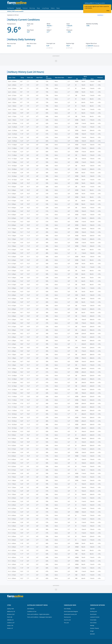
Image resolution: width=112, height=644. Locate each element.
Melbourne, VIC (11, 611)
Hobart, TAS (10, 625)
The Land (66, 623)
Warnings (32, 8)
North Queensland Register (71, 611)
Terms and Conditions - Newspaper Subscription (40, 617)
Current (18, 9)
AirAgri (92, 631)
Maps (38, 8)
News (58, 8)
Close (108, 11)
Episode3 (92, 634)
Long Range (45, 8)
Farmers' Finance (94, 628)
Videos (53, 8)
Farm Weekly (67, 609)
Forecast (25, 8)
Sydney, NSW (10, 609)
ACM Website (31, 609)
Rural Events (93, 614)
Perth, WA (10, 617)
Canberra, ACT (11, 623)
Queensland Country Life (70, 614)
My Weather (11, 8)
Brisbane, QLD (11, 614)
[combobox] (101, 15)
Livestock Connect (95, 617)
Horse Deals (93, 620)
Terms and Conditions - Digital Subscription (38, 614)
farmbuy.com (94, 611)
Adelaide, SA (10, 620)
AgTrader (92, 609)
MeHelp (92, 625)
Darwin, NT (10, 628)
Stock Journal (67, 617)
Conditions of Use (32, 611)
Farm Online (93, 623)
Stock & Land (67, 620)
